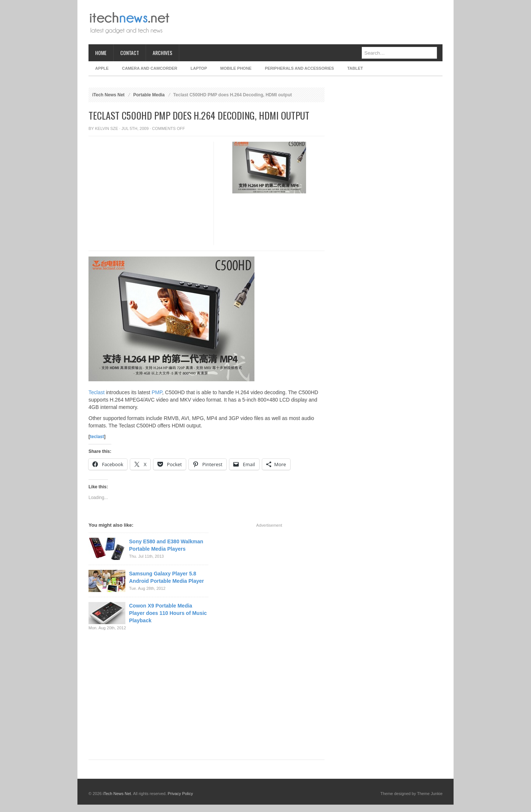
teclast (97, 437)
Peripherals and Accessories (299, 68)
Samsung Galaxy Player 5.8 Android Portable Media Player (166, 577)
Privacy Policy (180, 794)
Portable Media (149, 95)
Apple (102, 68)
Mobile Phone (236, 68)
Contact (130, 53)
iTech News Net (108, 95)
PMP (157, 392)
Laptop (199, 68)
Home (101, 53)
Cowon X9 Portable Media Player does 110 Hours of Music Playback (168, 613)
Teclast (97, 392)
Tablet (355, 68)
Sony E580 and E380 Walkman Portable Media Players (166, 545)
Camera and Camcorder (150, 68)
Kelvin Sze (107, 128)
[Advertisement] (308, 22)
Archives (162, 53)
